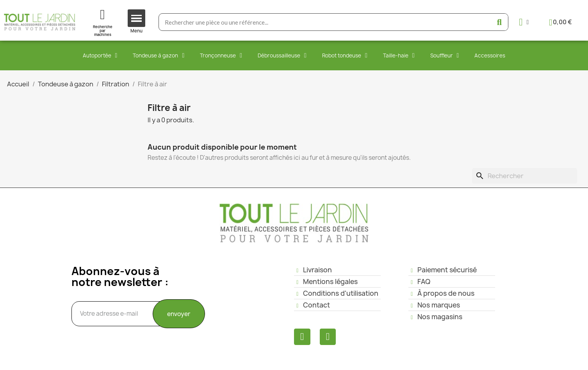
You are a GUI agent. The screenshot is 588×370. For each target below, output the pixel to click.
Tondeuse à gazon (159, 55)
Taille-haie (399, 55)
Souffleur (445, 55)
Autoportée (100, 55)
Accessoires (490, 55)
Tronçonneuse (221, 55)
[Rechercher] (525, 176)
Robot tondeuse (345, 55)
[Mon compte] (524, 22)
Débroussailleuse (282, 55)
